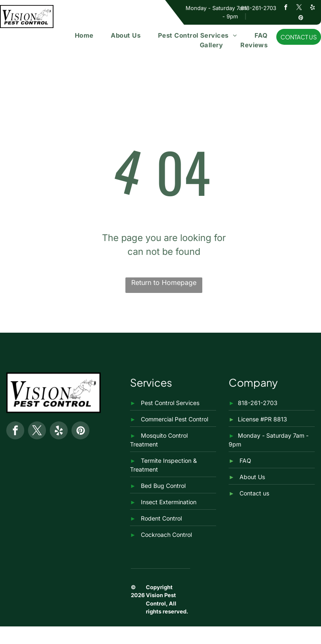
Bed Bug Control (163, 486)
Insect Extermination (169, 502)
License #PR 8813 (262, 419)
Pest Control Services (170, 403)
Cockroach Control (166, 535)
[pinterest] (301, 19)
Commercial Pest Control (175, 419)
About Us (252, 477)
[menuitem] (84, 36)
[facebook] (286, 9)
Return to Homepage (164, 282)
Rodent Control (161, 518)
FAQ (245, 461)
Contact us (254, 493)
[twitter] (299, 9)
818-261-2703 (259, 8)
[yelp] (313, 9)
